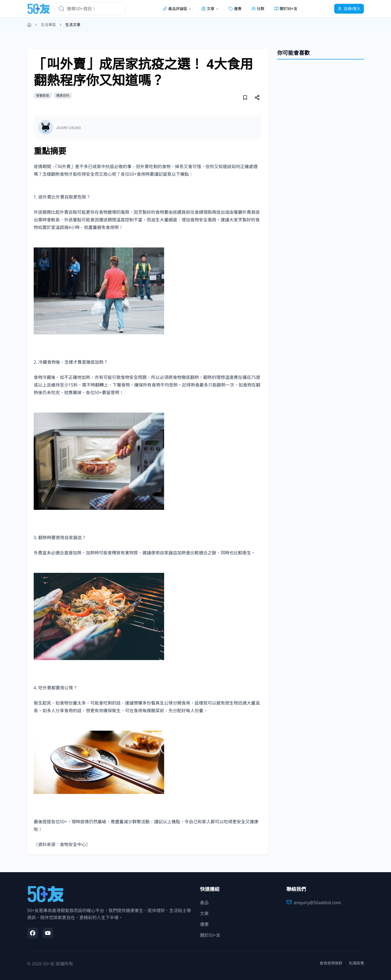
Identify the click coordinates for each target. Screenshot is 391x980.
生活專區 (48, 25)
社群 (258, 9)
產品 (204, 903)
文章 (204, 913)
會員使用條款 (331, 963)
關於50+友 (286, 9)
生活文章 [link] (73, 25)
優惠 (235, 9)
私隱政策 (356, 963)
